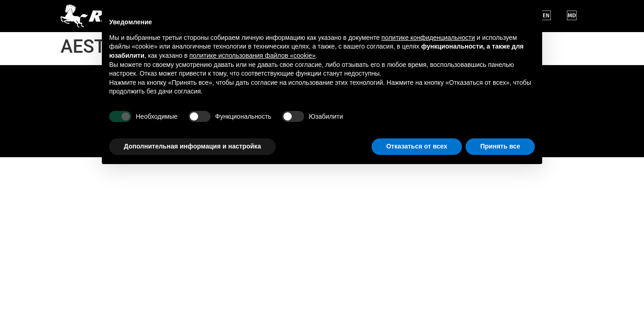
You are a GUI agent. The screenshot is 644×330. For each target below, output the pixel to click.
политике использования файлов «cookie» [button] (253, 55)
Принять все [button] (500, 146)
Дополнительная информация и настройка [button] (192, 146)
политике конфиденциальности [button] (428, 38)
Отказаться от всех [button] (417, 146)
